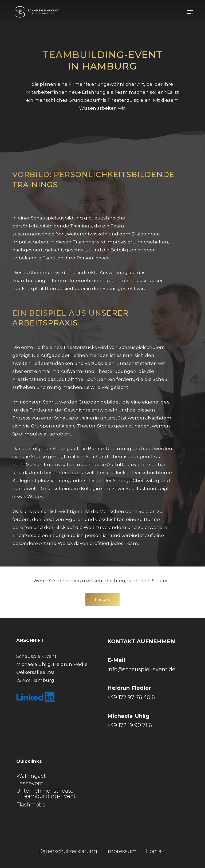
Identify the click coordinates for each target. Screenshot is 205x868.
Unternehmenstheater (46, 791)
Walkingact (31, 776)
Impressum (121, 851)
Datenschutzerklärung (68, 851)
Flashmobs (31, 805)
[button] (190, 12)
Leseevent (30, 783)
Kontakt (156, 851)
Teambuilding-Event (49, 796)
